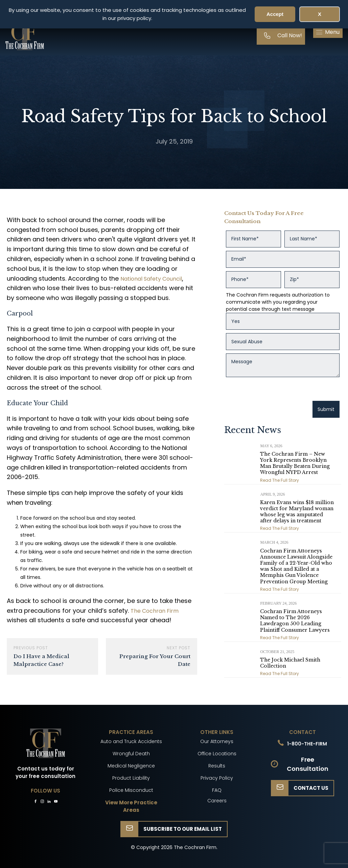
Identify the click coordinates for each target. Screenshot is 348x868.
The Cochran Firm (155, 611)
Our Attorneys (217, 741)
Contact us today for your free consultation (45, 773)
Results (217, 766)
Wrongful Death (131, 754)
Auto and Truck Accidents (131, 741)
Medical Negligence (131, 766)
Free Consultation (308, 764)
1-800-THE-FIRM (307, 744)
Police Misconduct (131, 790)
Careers (217, 801)
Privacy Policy (217, 778)
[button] (328, 32)
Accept (275, 14)
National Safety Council (151, 279)
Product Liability (131, 778)
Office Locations (217, 754)
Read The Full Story (280, 480)
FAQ (217, 790)
